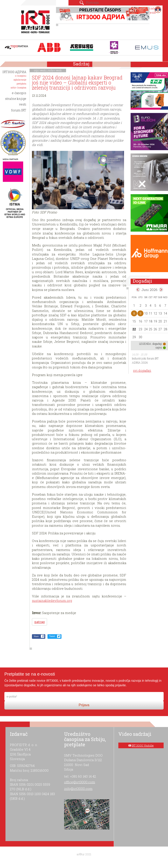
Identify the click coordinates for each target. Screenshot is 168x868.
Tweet (52, 636)
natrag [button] (39, 622)
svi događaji (142, 371)
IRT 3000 (36, 21)
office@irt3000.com (80, 782)
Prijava (84, 705)
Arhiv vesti (55, 70)
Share (36, 636)
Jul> (161, 290)
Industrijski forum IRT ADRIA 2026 (145, 360)
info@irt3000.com (78, 789)
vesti (43, 70)
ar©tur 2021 (84, 854)
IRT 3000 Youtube (143, 745)
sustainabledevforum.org (52, 600)
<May (138, 290)
